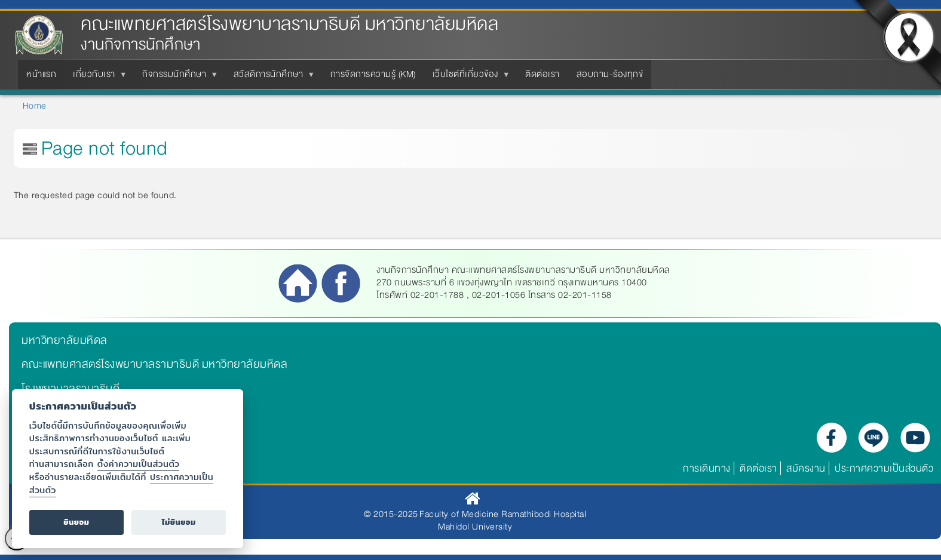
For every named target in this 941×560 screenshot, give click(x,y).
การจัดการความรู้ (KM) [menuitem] (373, 74)
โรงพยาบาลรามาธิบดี (71, 389)
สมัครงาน (806, 468)
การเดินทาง (707, 468)
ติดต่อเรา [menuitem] (542, 74)
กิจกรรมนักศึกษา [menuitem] (177, 78)
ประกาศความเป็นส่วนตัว (884, 468)
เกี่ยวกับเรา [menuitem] (96, 78)
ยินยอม (76, 522)
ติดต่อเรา (758, 468)
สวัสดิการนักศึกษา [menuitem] (271, 78)
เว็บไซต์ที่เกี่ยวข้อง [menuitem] (468, 78)
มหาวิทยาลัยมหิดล (65, 340)
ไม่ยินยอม (179, 522)
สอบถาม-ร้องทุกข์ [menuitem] (610, 74)
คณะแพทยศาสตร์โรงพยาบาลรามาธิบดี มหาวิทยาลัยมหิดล (289, 24)
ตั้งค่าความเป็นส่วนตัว (139, 464)
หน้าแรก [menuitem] (41, 74)
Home (35, 106)
